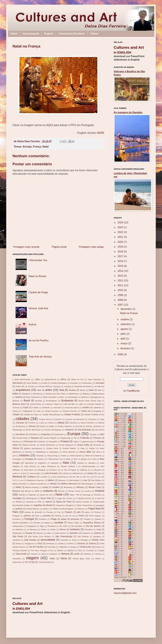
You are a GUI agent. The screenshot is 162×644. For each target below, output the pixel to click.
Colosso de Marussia (75, 419)
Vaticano (53, 554)
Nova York (46, 498)
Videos (94, 34)
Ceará (15, 411)
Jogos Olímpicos (48, 466)
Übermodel (21, 554)
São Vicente (83, 537)
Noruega (87, 495)
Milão (18, 487)
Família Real (22, 438)
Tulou (80, 550)
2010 (121, 290)
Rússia (39, 533)
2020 (121, 242)
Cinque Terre (45, 419)
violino (98, 559)
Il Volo (93, 459)
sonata (61, 543)
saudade (16, 540)
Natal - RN (74, 495)
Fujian (76, 442)
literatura (17, 477)
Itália (66, 463)
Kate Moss (29, 470)
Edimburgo (17, 430)
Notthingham (31, 498)
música (100, 491)
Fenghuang (65, 438)
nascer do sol (46, 495)
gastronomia (88, 442)
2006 (121, 354)
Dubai (42, 426)
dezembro (126, 309)
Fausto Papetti (50, 438)
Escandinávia (85, 430)
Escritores (100, 430)
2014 (121, 271)
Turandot (90, 550)
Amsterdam (87, 383)
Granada (97, 445)
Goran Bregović (66, 445)
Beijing (86, 394)
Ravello (37, 523)
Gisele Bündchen (48, 445)
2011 (121, 285)
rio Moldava (18, 530)
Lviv (21, 480)
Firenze (97, 438)
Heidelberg (41, 452)
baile (91, 390)
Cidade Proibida (72, 414)
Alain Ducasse (94, 379)
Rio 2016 (63, 526)
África (63, 379)
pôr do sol (70, 516)
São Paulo (18, 536)
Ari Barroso (99, 386)
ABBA (37, 379)
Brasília (38, 401)
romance (75, 529)
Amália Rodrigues (59, 383)
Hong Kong (52, 456)
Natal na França (129, 313)
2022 (121, 232)
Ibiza (68, 459)
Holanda (40, 456)
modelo (56, 487)
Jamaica (92, 463)
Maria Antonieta (19, 484)
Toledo (60, 550)
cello (39, 411)
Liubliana (31, 477)
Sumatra (52, 547)
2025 (121, 223)
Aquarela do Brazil (82, 386)
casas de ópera (72, 408)
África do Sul (77, 379)
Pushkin (87, 519)
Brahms (16, 401)
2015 (121, 266)
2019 (121, 247)
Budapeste (67, 401)
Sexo (74, 540)
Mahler (51, 480)
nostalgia (17, 498)
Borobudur (73, 397)
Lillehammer (78, 473)
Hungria (29, 459)
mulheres (48, 491)
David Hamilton (87, 423)
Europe (93, 434)
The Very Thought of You (42, 550)
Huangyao (17, 459)
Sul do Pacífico (36, 547)
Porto (82, 516)
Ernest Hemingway (53, 430)
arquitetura (23, 390)
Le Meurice (96, 470)
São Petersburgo (64, 536)
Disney (32, 426)
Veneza (65, 554)
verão (77, 554)
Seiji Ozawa (30, 540)
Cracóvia (92, 419)
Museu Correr (74, 491)
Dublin (52, 426)
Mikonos (101, 484)
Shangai (84, 540)
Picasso (98, 512)
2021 (121, 237)
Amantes (74, 383)
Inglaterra (42, 463)
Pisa (37, 516)
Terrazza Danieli (20, 550)
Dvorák (79, 426)
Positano (43, 519)
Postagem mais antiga (91, 247)
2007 (121, 305)
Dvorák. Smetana (94, 426)
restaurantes (18, 526)
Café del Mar (69, 404)
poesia (47, 516)
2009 (121, 295)
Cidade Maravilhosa (51, 415)
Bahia (82, 390)
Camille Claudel (94, 404)
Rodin (53, 530)
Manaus (62, 480)
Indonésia (29, 463)
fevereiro (126, 348)
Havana (28, 452)
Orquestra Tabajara (64, 505)
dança (61, 423)
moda (45, 487)
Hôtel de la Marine (93, 456)
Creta (102, 419)
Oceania (30, 502)
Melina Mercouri (69, 484)
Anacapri (100, 383)
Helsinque (54, 452)
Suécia (32, 324)
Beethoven (74, 394)
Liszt (99, 473)
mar (85, 480)
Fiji (75, 438)
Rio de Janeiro (93, 526)
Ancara (31, 386)
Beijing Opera (98, 394)
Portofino (16, 519)
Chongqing (96, 411)
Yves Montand (45, 562)
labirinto (84, 470)
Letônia (65, 473)
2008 (121, 300)
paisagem (100, 505)
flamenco (17, 442)
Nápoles (32, 495)
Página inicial (59, 247)
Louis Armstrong (58, 477)
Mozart (28, 491)
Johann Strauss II (69, 466)
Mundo (61, 491)
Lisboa (90, 473)
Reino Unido (74, 523)
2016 (121, 261)
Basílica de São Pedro (56, 394)
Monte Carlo (95, 487)
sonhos (70, 543)
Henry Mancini (69, 452)
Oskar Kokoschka (84, 505)
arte (39, 390)
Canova (16, 408)
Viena (64, 558)
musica (88, 491)
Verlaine (88, 554)
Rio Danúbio (77, 526)
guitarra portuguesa (33, 448)
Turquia (101, 550)
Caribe (35, 408)
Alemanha (18, 383)
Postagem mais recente (26, 247)
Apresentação (31, 34)
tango (73, 547)
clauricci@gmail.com (125, 593)
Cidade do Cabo (31, 415)
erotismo (69, 430)
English (49, 34)
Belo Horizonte (33, 397)
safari (49, 533)
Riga (42, 526)
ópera (49, 502)
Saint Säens (60, 533)
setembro (126, 324)
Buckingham (52, 401)
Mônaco (80, 487)
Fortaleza (41, 442)
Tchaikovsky (85, 547)
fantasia (35, 438)
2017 (121, 256)
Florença (29, 441)
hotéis (64, 456)
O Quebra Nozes (83, 498)
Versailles (17, 559)
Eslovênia (33, 434)
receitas (59, 523)
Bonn (62, 397)
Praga (54, 519)
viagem (32, 558)
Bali (100, 390)
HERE (101, 133)
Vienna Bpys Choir (81, 559)
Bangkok (26, 394)
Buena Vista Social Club (90, 401)
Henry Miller (85, 452)
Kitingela (41, 470)
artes (49, 390)
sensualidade (48, 540)
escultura (20, 434)
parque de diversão (33, 512)
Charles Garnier (70, 411)
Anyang (67, 386)
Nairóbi (22, 495)
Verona (98, 554)
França (37, 147)
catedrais (97, 408)
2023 (121, 227)
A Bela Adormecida (21, 379)
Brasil (27, 401)
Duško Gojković (65, 426)
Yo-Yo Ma (30, 562)
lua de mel (74, 477)
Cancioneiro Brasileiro (72, 34)
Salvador (74, 533)
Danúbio (73, 423)
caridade (46, 408)
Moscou (16, 491)
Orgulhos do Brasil (43, 505)
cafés (81, 404)
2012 (121, 281)
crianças (20, 423)
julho (124, 334)
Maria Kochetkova (38, 484)
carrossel (57, 408)
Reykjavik (32, 526)
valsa (43, 554)
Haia (83, 448)
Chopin (16, 414)
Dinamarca (20, 426)
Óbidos (19, 502)
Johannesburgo (89, 466)
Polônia (58, 516)
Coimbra (58, 419)
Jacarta (80, 463)
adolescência (50, 379)
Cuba (42, 423)
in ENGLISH (21, 609)
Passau (50, 512)
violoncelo (17, 562)
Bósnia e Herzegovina (91, 397)
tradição (70, 550)
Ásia (62, 390)
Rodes (44, 530)
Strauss (81, 543)
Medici (54, 484)
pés (79, 512)
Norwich (98, 495)
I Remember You (38, 260)
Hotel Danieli (76, 456)
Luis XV (93, 477)
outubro (125, 319)
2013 (121, 276)
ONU (40, 502)
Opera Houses (83, 502)
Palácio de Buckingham (63, 509)
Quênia (98, 519)
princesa (75, 519)
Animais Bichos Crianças (49, 386)
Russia (29, 533)
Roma (63, 529)
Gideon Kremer (29, 445)
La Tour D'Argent (68, 470)
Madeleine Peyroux (35, 480)
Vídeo (52, 558)
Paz (59, 512)
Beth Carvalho (50, 397)
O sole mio (100, 498)
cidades (22, 419)
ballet (15, 394)
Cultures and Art (27, 604)
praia (64, 519)
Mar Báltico (96, 480)
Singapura (29, 543)
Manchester (74, 480)
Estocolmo (59, 434)
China (84, 411)
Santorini (86, 533)
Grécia (16, 448)
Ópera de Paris (64, 502)
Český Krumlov (52, 411)
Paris (15, 512)
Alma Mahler (32, 383)
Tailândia (63, 547)
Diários (101, 423)
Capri (26, 407)
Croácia (32, 423)
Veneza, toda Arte (38, 308)
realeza (47, 523)
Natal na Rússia (37, 276)
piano (87, 512)
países (19, 509)
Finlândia (85, 438)
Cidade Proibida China (94, 415)
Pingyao (16, 516)
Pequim (68, 512)
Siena (18, 543)
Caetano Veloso (52, 404)
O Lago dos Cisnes (64, 498)
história (24, 455)
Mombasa (68, 487)
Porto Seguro (95, 516)
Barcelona (38, 394)
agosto (125, 329)
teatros (98, 547)
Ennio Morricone (33, 430)
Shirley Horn (98, 540)
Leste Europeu (51, 473)
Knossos (53, 470)
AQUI (50, 125)
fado (102, 434)
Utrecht (34, 554)
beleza (19, 397)
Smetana (50, 543)
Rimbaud (51, 526)
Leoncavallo (35, 473)
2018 (121, 252)
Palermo (81, 509)
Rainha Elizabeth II (21, 523)
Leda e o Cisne (19, 473)
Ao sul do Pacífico (38, 340)
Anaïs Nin (20, 386)
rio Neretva (32, 530)
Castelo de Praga (38, 292)
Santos (97, 533)
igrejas (84, 459)
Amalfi (44, 383)
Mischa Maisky (32, 487)
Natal (46, 147)
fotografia (53, 442)
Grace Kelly (83, 445)
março (124, 343)
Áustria (72, 390)
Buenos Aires (19, 404)
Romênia (89, 530)
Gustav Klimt (52, 448)
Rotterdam (17, 533)
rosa (99, 529)
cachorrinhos (36, 404)
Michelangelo (87, 484)
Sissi (40, 543)
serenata (64, 540)
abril (123, 339)
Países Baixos (33, 509)
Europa (27, 147)
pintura (27, 516)
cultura (51, 423)
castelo (86, 407)
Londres (44, 477)
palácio (46, 509)
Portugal (29, 519)
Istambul (55, 463)
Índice (14, 34)
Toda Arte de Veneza (40, 357)
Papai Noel (94, 509)
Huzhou (40, 459)
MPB (37, 491)
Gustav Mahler (69, 448)
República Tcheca (92, 523)
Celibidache (27, 411)
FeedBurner (133, 391)
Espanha (46, 434)
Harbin (92, 448)
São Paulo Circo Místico (39, 537)
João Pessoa (30, 466)
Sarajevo (97, 537)
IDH (76, 459)
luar (84, 477)
